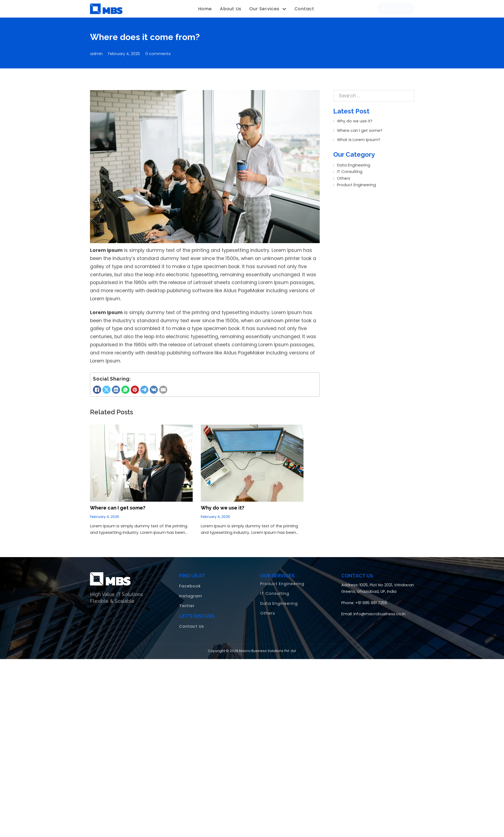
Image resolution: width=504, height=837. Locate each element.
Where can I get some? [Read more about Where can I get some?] (118, 504)
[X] (106, 386)
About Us (231, 9)
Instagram (191, 592)
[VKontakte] (154, 386)
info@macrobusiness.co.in (379, 610)
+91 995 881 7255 (371, 599)
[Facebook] (97, 386)
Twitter (187, 602)
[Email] (163, 386)
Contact (304, 9)
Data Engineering (352, 158)
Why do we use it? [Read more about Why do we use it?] (223, 504)
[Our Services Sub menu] (284, 9)
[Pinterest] (135, 386)
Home (205, 9)
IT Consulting (348, 165)
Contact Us (192, 623)
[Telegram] (144, 386)
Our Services (264, 9)
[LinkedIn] (116, 386)
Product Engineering (355, 178)
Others (342, 171)
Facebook (190, 582)
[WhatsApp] (125, 386)
